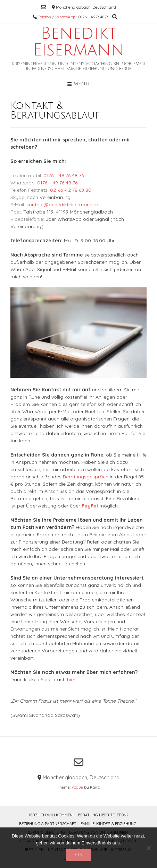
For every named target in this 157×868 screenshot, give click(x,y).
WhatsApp (65, 17)
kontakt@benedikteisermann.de (63, 205)
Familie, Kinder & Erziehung (109, 824)
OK (79, 855)
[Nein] (148, 848)
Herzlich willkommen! (51, 815)
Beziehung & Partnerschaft (48, 824)
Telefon (44, 17)
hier (71, 679)
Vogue (77, 787)
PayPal (90, 506)
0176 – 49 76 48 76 (64, 175)
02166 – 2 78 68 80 (71, 190)
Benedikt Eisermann (79, 42)
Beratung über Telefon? (103, 815)
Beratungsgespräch (86, 477)
